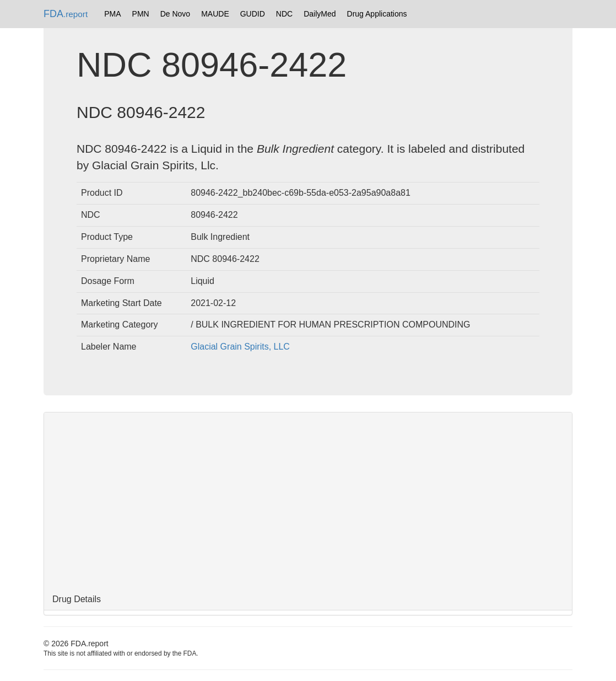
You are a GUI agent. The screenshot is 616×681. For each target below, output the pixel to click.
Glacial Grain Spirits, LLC (240, 347)
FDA (66, 14)
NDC (284, 14)
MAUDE (215, 14)
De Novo (175, 14)
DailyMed (320, 14)
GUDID (253, 14)
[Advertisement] (308, 501)
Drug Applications (377, 14)
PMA (112, 14)
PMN (141, 14)
